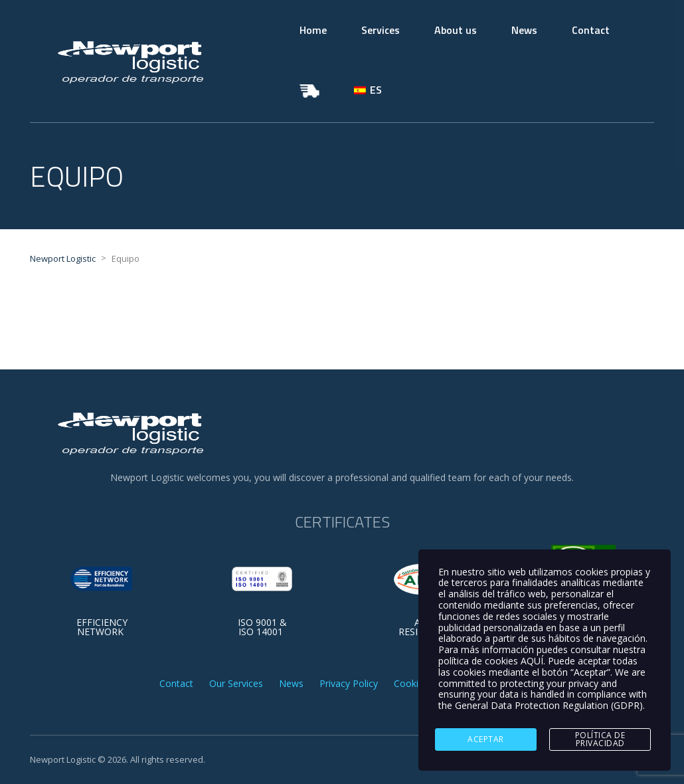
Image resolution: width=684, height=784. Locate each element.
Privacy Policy (349, 684)
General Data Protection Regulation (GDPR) (549, 705)
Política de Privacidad (600, 739)
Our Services (236, 684)
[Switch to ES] (368, 90)
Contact (591, 30)
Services (381, 30)
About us (456, 30)
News (524, 30)
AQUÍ (532, 661)
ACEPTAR (486, 739)
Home (313, 30)
